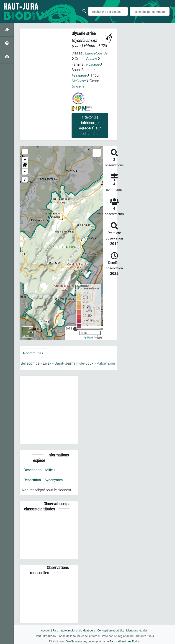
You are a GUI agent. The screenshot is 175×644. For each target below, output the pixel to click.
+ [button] (25, 159)
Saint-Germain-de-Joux (74, 363)
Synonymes (54, 480)
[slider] (75, 328)
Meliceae (79, 81)
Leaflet (89, 338)
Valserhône (106, 363)
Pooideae (79, 75)
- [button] (25, 171)
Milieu (51, 470)
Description (33, 470)
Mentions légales (138, 630)
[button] (25, 165)
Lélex (47, 363)
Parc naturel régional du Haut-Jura (73, 630)
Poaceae (93, 64)
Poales (91, 59)
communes (33, 353)
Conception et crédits (111, 630)
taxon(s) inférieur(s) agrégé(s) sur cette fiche (90, 125)
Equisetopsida (96, 53)
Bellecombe (30, 363)
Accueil (44, 630)
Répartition (33, 480)
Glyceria (78, 86)
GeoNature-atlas (76, 641)
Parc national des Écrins (125, 641)
